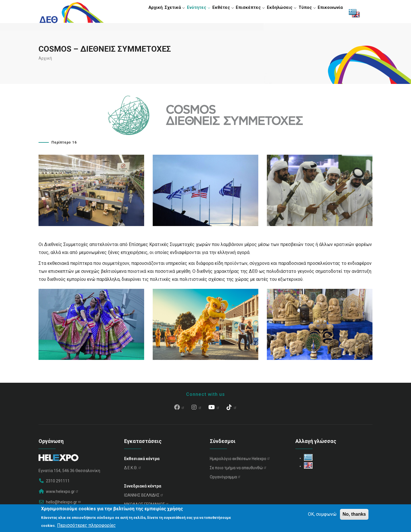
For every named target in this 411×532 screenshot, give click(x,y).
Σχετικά (163, 13)
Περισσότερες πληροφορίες (86, 525)
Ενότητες (189, 13)
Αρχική (141, 13)
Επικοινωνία (329, 13)
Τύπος (303, 13)
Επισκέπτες (244, 13)
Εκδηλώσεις (276, 13)
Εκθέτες (215, 13)
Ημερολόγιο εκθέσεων (240, 461)
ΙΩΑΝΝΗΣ (144, 497)
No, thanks (354, 514)
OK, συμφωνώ (322, 514)
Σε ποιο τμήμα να (238, 470)
